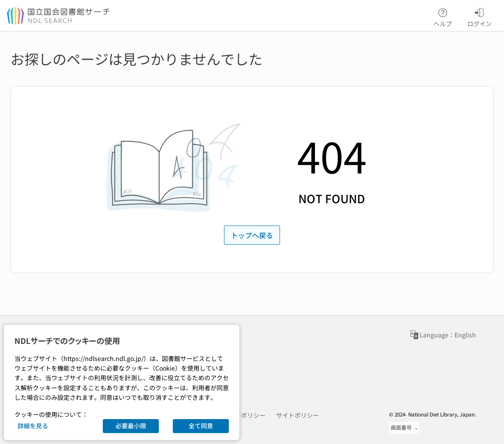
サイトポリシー (297, 415)
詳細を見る (33, 426)
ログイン (479, 16)
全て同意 (201, 426)
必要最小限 (131, 426)
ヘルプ (443, 16)
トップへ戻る (252, 235)
